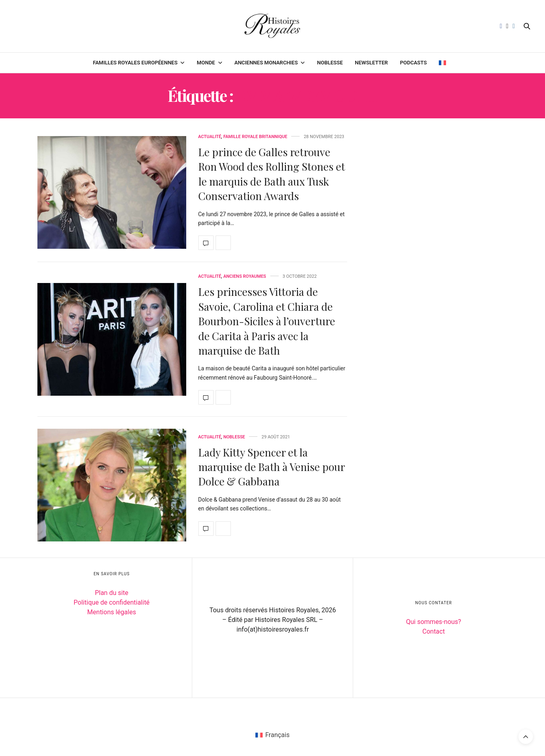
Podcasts (413, 63)
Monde (206, 63)
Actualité (210, 137)
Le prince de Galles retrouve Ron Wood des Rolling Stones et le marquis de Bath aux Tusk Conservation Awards (272, 174)
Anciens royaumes (245, 276)
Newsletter (371, 63)
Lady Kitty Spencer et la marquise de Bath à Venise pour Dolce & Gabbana (271, 467)
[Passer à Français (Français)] (272, 735)
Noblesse (330, 63)
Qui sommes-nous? (434, 622)
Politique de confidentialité (112, 602)
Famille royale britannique (255, 137)
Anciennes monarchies (266, 63)
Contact (434, 631)
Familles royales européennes (135, 63)
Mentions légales (112, 612)
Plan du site (112, 593)
